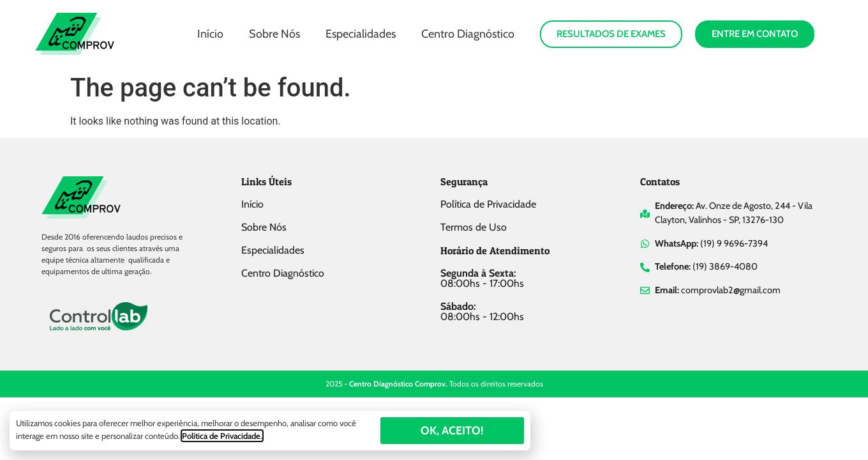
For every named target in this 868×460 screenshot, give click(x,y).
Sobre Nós (274, 34)
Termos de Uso (474, 227)
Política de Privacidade (488, 204)
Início (210, 34)
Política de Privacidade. (222, 436)
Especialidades (361, 34)
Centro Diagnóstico (468, 34)
